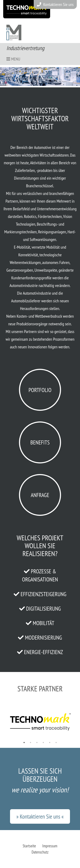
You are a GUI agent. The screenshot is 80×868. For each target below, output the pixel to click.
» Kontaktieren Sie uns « (40, 816)
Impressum (50, 846)
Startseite (29, 846)
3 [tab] (37, 743)
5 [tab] (50, 743)
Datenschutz (40, 852)
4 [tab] (43, 743)
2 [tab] (31, 743)
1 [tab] (24, 743)
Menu (13, 59)
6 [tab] (56, 743)
